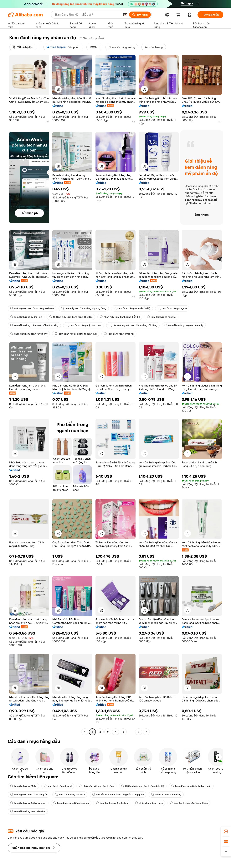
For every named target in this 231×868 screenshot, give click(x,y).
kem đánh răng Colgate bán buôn (191, 786)
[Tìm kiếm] (140, 15)
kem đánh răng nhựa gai (119, 334)
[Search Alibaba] (87, 15)
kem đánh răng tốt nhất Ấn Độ (132, 308)
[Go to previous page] (85, 732)
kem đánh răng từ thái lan (26, 317)
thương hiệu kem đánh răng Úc (29, 795)
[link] (226, 831)
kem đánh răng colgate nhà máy (184, 325)
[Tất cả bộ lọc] (23, 47)
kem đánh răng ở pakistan (112, 803)
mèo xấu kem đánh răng (166, 795)
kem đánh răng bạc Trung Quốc (189, 803)
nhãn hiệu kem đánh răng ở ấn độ (120, 317)
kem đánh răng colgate (172, 308)
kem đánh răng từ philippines (71, 803)
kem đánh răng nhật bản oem (83, 325)
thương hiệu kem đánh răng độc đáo (71, 317)
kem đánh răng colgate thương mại (76, 334)
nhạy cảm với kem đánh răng (96, 786)
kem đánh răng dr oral (58, 786)
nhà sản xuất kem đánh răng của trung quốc (118, 795)
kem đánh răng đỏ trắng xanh (28, 803)
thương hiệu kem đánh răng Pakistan (32, 308)
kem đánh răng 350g (23, 786)
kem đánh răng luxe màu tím (28, 811)
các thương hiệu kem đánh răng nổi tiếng (133, 325)
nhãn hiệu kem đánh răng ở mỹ (29, 334)
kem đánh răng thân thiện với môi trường (34, 325)
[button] (125, 15)
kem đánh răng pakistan (70, 795)
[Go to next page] (146, 732)
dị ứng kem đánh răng (149, 803)
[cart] (179, 15)
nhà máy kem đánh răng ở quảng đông (84, 308)
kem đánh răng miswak (162, 317)
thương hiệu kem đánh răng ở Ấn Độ (143, 786)
